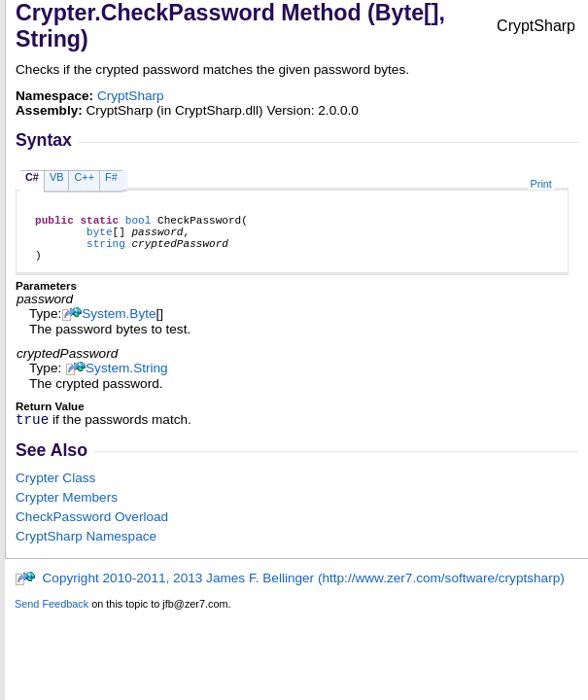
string (106, 251)
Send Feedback (52, 618)
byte (100, 237)
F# (111, 177)
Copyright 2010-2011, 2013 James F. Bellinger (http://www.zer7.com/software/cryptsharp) (290, 593)
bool (138, 222)
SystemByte (119, 325)
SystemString (127, 380)
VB (57, 177)
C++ (84, 177)
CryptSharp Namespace (86, 551)
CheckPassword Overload (92, 531)
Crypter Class (55, 492)
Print (541, 184)
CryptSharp (131, 96)
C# (32, 177)
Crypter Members (67, 512)
